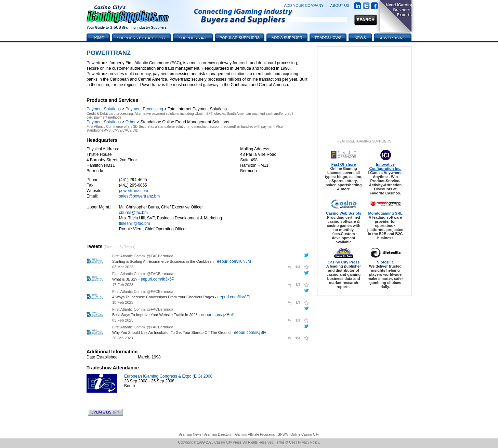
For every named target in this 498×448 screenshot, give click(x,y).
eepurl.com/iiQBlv (250, 332)
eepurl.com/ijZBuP (218, 315)
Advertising (393, 38)
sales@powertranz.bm (140, 196)
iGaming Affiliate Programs (254, 435)
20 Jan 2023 (123, 338)
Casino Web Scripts (344, 213)
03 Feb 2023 (123, 320)
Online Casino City (305, 435)
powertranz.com (134, 191)
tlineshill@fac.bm (135, 223)
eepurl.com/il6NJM (234, 261)
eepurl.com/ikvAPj (234, 297)
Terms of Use (285, 442)
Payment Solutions (104, 109)
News (360, 38)
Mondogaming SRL (385, 213)
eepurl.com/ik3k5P (158, 279)
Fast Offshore (344, 164)
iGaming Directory (218, 435)
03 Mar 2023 (123, 267)
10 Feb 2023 (123, 302)
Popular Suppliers (240, 38)
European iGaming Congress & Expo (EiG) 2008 (168, 376)
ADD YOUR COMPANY (304, 5)
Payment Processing (144, 109)
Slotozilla (385, 262)
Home (98, 38)
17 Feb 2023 (123, 285)
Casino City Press (344, 262)
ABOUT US (340, 5)
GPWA (283, 435)
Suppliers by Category (141, 38)
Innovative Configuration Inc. (385, 166)
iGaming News (190, 435)
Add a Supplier (287, 38)
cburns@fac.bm (133, 213)
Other (131, 122)
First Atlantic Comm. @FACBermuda (143, 256)
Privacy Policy (309, 442)
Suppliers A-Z (193, 38)
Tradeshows (328, 38)
